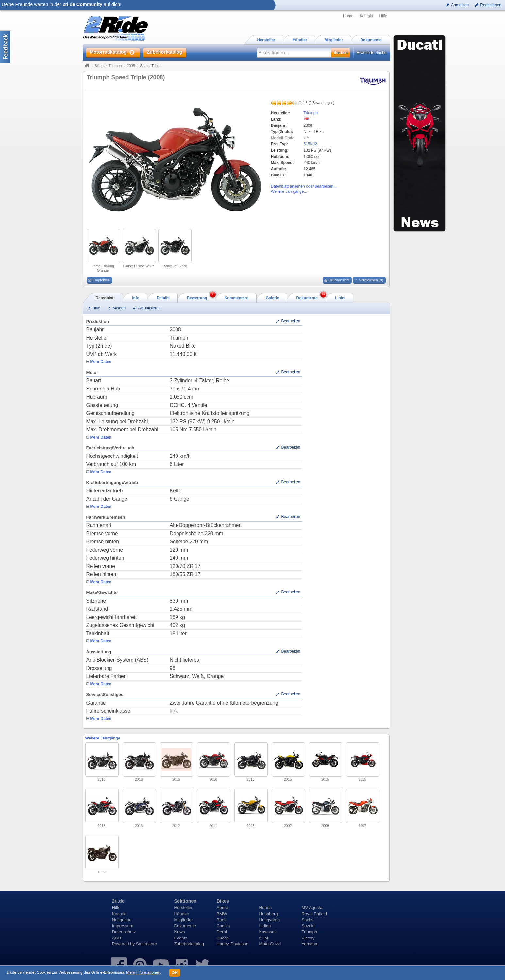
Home (348, 16)
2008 (131, 66)
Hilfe (383, 16)
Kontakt (366, 16)
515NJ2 (310, 144)
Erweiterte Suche (371, 53)
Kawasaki (268, 932)
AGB (117, 938)
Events (181, 938)
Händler (182, 914)
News (180, 932)
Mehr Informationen (143, 972)
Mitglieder (184, 920)
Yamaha (310, 944)
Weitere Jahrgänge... (289, 191)
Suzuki (308, 926)
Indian (265, 926)
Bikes (99, 66)
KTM (264, 938)
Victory (308, 938)
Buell (221, 920)
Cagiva (223, 926)
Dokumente (185, 926)
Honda (266, 908)
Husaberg (269, 914)
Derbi (222, 932)
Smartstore (147, 944)
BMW (222, 914)
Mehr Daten (101, 362)
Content (6, 47)
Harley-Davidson (233, 944)
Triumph (115, 66)
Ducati (223, 938)
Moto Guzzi (270, 944)
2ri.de (118, 901)
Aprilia (223, 908)
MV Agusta (312, 908)
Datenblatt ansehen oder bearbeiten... (304, 186)
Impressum (123, 926)
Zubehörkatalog (189, 944)
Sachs (308, 920)
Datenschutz (124, 932)
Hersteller (183, 908)
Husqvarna (270, 920)
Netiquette (122, 920)
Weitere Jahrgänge (103, 738)
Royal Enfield (314, 914)
